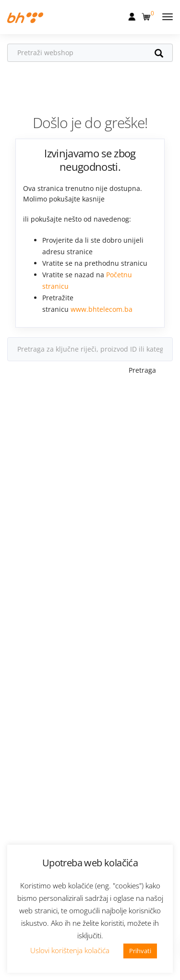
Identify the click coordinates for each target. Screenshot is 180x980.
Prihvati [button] (140, 951)
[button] (147, 15)
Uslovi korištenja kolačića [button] (70, 950)
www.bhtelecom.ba (102, 309)
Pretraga (142, 370)
